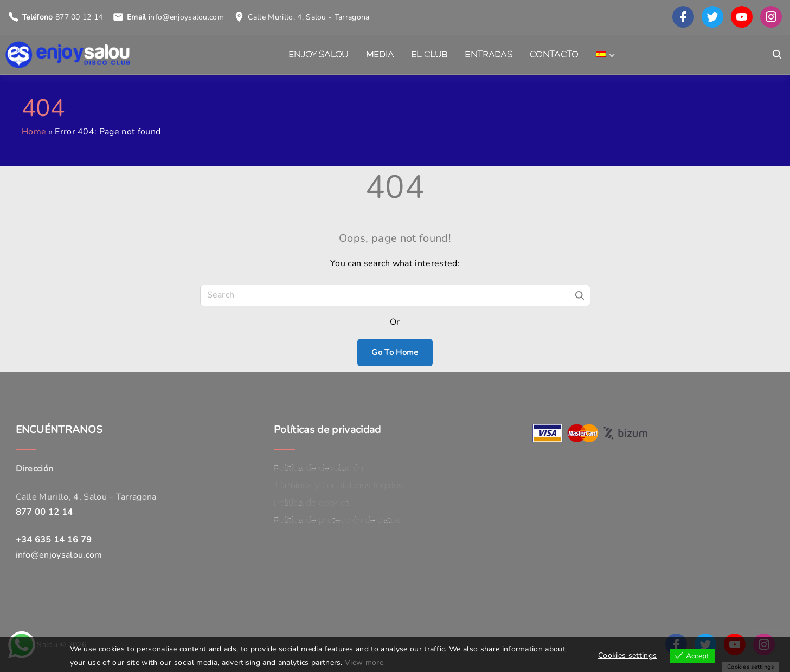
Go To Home (395, 352)
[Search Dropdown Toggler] (777, 55)
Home (34, 132)
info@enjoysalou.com (186, 17)
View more (364, 663)
